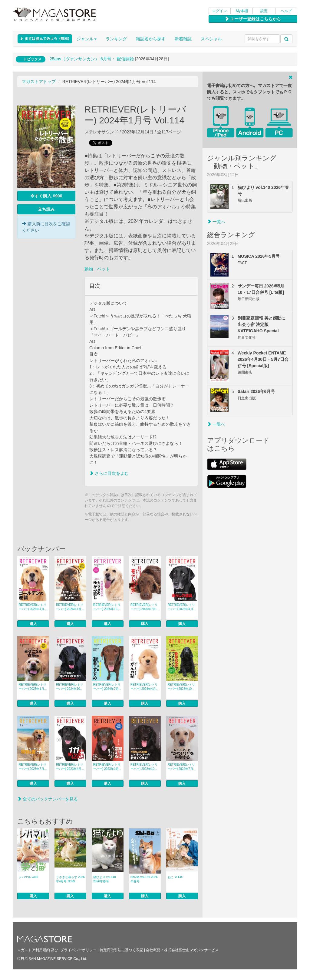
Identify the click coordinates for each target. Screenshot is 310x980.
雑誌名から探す (151, 39)
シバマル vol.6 (28, 877)
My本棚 (242, 11)
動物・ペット (97, 269)
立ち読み (46, 209)
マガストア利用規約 (34, 950)
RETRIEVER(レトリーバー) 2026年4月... (33, 607)
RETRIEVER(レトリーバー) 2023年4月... (70, 767)
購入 (33, 624)
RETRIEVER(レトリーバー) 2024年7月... (107, 687)
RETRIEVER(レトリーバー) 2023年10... (181, 687)
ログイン (219, 11)
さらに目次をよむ (109, 473)
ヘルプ (286, 11)
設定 (264, 11)
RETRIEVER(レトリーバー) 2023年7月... (33, 767)
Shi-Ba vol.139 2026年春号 (144, 879)
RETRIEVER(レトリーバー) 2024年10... (70, 687)
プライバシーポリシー (78, 950)
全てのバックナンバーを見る (48, 799)
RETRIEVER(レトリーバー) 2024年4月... (144, 687)
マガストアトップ (39, 82)
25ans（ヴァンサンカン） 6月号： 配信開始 (92, 59)
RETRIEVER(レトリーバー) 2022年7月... (182, 767)
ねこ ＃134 (175, 877)
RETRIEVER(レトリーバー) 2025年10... (107, 607)
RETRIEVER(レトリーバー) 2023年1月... (107, 767)
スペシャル (211, 39)
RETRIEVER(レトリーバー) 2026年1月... (70, 607)
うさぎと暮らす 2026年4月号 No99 (70, 879)
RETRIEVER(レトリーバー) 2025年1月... (33, 687)
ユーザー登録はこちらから (253, 19)
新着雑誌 (183, 39)
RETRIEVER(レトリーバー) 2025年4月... (182, 607)
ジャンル (87, 39)
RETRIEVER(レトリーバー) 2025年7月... (144, 607)
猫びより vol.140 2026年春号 (105, 879)
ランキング (116, 39)
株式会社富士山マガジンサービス (191, 950)
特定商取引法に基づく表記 (121, 950)
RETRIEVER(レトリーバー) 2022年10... (144, 767)
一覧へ (216, 222)
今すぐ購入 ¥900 (46, 196)
